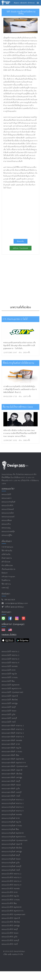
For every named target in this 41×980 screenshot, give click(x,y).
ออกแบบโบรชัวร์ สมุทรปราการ (13, 911)
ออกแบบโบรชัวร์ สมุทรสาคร (12, 907)
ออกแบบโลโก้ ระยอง (9, 711)
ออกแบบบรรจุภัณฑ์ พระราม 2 (13, 800)
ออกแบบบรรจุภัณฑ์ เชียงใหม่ (12, 848)
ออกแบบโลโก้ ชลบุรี (9, 707)
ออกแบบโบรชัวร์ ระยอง (10, 933)
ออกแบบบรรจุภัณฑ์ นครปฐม (12, 852)
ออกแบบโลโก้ (6, 495)
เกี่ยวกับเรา (7, 541)
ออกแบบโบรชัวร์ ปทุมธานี (11, 918)
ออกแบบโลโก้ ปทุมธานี (10, 696)
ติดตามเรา (6, 612)
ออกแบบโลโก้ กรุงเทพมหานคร (12, 692)
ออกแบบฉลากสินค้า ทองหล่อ (12, 741)
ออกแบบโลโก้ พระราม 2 (10, 652)
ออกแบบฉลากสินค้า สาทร (11, 744)
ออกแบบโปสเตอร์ (8, 509)
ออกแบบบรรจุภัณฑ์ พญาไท (11, 822)
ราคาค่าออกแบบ (7, 547)
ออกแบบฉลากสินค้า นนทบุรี (12, 792)
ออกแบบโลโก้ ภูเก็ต (8, 715)
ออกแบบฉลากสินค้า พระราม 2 (13, 726)
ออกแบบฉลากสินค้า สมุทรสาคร (13, 759)
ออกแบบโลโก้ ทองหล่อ (10, 666)
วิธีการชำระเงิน (7, 551)
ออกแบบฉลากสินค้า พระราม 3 (13, 729)
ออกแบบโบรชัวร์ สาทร (10, 892)
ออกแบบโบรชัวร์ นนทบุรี (10, 941)
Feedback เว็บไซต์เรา (9, 635)
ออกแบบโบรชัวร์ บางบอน (11, 900)
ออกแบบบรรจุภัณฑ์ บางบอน (12, 826)
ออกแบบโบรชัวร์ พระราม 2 (11, 874)
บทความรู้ (5, 588)
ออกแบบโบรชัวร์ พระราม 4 (11, 881)
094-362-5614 (9, 600)
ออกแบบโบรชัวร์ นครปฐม (11, 926)
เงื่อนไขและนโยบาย (8, 569)
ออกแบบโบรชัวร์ (7, 506)
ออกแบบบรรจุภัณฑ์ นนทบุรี (11, 866)
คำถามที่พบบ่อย (7, 566)
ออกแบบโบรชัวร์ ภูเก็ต (10, 937)
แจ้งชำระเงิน (6, 554)
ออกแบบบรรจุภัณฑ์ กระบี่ (11, 870)
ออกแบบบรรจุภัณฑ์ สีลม (10, 829)
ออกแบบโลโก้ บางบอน (10, 678)
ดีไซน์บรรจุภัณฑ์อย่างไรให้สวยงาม (18, 363)
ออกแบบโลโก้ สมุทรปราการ (11, 689)
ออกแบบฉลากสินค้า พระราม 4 (13, 733)
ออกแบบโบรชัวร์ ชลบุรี (10, 929)
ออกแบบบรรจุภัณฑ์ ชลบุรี (11, 855)
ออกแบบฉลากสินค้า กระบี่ (11, 796)
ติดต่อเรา (5, 573)
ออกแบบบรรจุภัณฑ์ (8, 502)
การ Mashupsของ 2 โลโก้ (15, 319)
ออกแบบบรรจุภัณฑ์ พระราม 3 (13, 803)
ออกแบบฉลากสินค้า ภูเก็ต (11, 789)
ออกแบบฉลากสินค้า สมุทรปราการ (14, 763)
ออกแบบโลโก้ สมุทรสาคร (11, 685)
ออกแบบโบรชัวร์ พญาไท (10, 896)
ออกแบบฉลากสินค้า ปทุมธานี (12, 770)
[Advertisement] (20, 213)
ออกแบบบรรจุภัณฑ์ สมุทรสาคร (13, 833)
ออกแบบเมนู (6, 528)
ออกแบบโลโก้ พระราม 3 (10, 655)
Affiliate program (8, 577)
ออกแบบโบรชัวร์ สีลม (9, 903)
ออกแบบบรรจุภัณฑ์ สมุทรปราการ (14, 837)
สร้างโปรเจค (6, 562)
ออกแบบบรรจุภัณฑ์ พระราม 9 (13, 811)
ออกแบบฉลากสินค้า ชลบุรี (11, 781)
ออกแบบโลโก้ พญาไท (9, 674)
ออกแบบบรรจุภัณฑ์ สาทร (11, 818)
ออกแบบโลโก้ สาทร (9, 670)
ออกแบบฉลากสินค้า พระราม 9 (13, 737)
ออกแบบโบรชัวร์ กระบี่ (10, 944)
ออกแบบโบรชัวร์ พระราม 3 (11, 878)
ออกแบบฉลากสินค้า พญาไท (11, 748)
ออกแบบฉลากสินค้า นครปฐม (12, 778)
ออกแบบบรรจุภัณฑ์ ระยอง (11, 859)
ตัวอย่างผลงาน (7, 558)
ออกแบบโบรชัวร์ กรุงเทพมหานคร (13, 915)
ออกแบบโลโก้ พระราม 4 (10, 659)
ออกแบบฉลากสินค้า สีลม (10, 755)
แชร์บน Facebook (21, 248)
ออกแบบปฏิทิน (7, 535)
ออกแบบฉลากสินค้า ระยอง (11, 785)
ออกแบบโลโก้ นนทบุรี (9, 718)
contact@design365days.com (16, 603)
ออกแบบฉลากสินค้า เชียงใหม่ (12, 774)
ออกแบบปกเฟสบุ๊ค (8, 532)
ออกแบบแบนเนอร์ (8, 517)
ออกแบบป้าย (6, 524)
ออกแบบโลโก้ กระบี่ (9, 722)
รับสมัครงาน (6, 580)
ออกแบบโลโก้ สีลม (8, 681)
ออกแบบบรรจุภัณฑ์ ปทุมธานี (12, 844)
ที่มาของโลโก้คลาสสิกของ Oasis (18, 407)
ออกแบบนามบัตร (8, 513)
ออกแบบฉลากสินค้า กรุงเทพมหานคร (15, 766)
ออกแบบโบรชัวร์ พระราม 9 (11, 885)
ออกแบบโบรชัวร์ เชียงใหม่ (11, 922)
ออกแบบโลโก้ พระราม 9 (10, 663)
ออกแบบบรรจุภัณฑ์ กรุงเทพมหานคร (15, 841)
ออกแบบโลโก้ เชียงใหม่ (10, 700)
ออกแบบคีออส (7, 520)
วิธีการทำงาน (6, 584)
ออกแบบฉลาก (7, 498)
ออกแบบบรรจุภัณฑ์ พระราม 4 (13, 807)
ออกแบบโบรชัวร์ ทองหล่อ (11, 889)
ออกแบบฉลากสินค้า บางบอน (12, 752)
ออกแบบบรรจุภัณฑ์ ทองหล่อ (12, 815)
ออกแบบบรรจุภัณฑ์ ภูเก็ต (11, 863)
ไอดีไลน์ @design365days (14, 607)
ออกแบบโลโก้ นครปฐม (10, 703)
